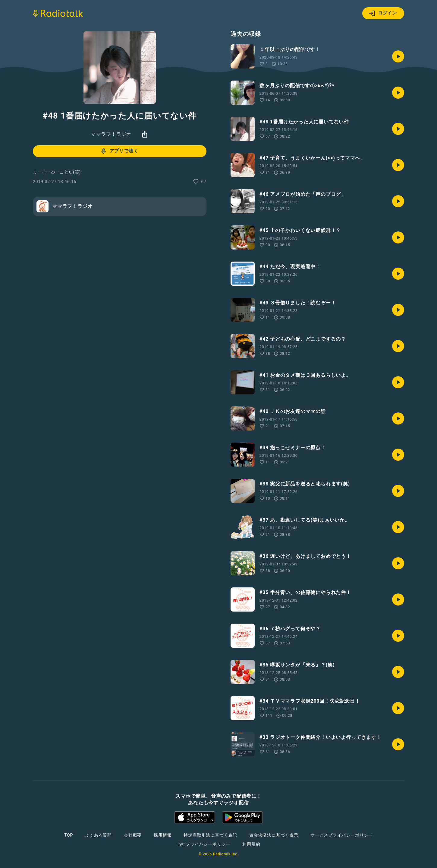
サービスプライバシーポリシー (342, 835)
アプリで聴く (119, 151)
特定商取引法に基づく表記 (210, 835)
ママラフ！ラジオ (111, 134)
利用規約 (251, 844)
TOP (69, 835)
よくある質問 (98, 835)
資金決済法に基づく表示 (274, 835)
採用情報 (163, 835)
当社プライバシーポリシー (204, 844)
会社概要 (133, 835)
